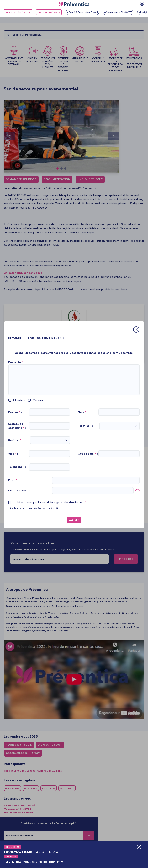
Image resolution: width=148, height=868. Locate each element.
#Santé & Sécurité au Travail (83, 12)
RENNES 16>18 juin (18, 12)
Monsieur (19, 400)
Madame (38, 400)
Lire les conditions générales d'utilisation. (37, 508)
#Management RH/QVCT (120, 12)
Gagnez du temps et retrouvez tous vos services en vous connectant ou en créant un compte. (74, 353)
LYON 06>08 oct (49, 12)
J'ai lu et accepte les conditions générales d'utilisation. (51, 502)
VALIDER (74, 520)
